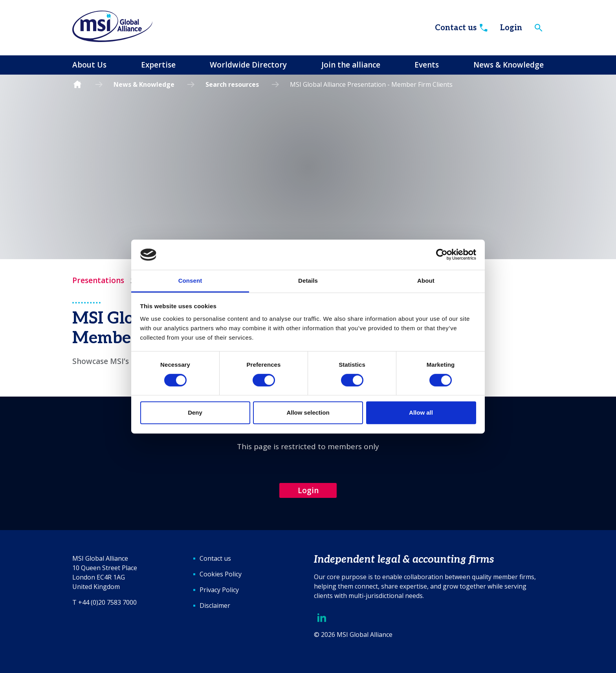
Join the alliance (351, 65)
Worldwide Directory (248, 65)
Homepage (77, 85)
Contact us (462, 28)
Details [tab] (308, 281)
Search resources (232, 84)
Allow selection (308, 412)
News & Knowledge (509, 65)
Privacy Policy (219, 590)
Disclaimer (215, 605)
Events (427, 65)
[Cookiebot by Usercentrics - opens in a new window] (442, 255)
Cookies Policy (221, 574)
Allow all (421, 412)
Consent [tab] (190, 281)
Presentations (98, 280)
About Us (89, 65)
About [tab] (426, 281)
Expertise (158, 65)
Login (511, 28)
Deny (195, 412)
